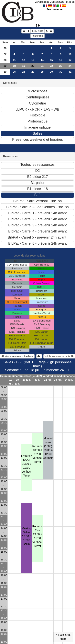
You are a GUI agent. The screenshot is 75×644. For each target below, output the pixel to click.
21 (42, 66)
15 (51, 60)
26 (5, 48)
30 (5, 72)
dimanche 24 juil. (69, 378)
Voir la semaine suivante (59, 356)
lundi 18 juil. (11, 380)
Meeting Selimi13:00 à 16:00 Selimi (27, 536)
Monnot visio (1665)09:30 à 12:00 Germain (48, 448)
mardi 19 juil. (17, 380)
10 (70, 54)
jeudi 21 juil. (37, 378)
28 (5, 60)
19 (24, 66)
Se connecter (55, 9)
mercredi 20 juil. (27, 378)
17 (70, 60)
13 (33, 60)
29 (5, 66)
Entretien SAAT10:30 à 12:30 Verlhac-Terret (27, 466)
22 (51, 66)
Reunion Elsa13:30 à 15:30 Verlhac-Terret (37, 536)
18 (14, 66)
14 (42, 60)
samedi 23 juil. (58, 378)
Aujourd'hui (37, 36)
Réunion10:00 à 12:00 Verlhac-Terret (37, 454)
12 (24, 60)
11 (14, 60)
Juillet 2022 (38, 31)
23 (61, 66)
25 (14, 72)
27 (5, 54)
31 (70, 72)
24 (70, 66)
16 (61, 60)
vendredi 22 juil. (48, 378)
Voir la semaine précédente (17, 356)
